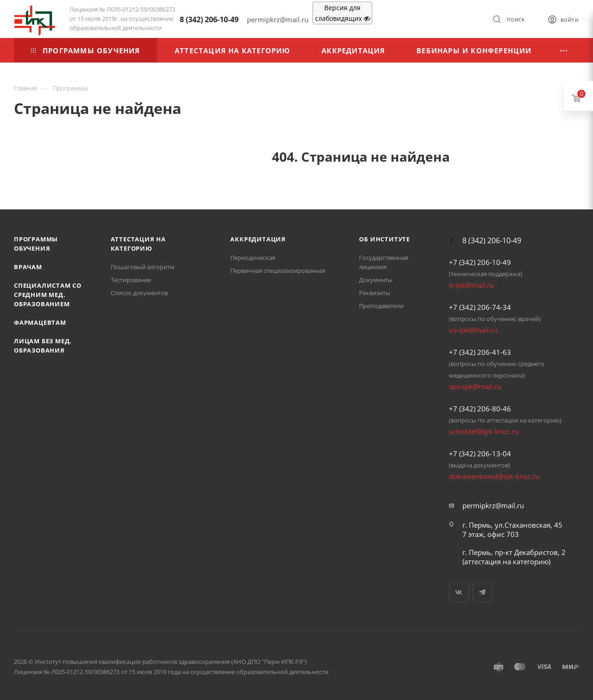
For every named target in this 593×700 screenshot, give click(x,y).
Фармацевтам (40, 322)
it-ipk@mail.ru (471, 285)
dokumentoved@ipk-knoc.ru (494, 476)
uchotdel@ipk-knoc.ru (484, 431)
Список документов (139, 293)
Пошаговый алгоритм (143, 267)
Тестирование (131, 280)
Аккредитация (258, 239)
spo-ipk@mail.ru (475, 386)
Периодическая (253, 258)
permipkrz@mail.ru (493, 505)
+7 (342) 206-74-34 (480, 307)
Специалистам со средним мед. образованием (48, 295)
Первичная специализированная (278, 271)
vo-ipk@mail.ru (473, 330)
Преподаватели (381, 306)
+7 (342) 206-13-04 (480, 454)
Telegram (483, 592)
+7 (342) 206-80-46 (480, 409)
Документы (376, 280)
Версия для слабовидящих (343, 13)
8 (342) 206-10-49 (209, 19)
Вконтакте (459, 592)
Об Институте (385, 239)
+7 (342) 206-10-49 (480, 262)
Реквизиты (375, 293)
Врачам (28, 267)
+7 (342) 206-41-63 (480, 352)
